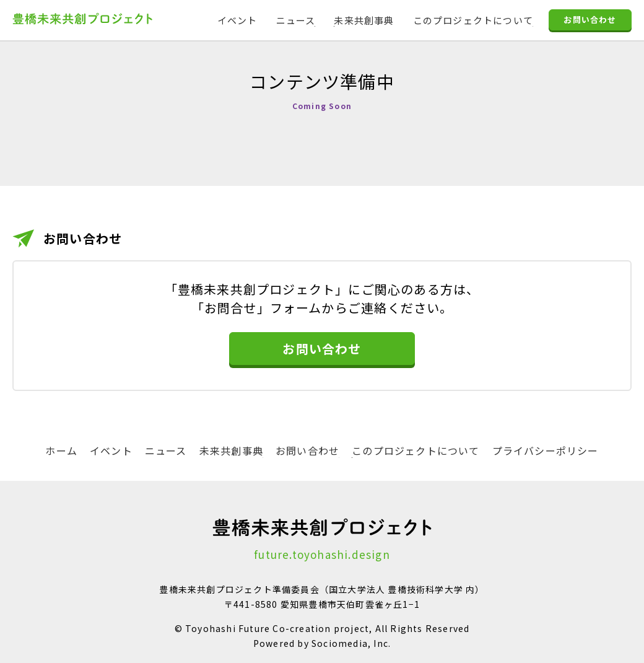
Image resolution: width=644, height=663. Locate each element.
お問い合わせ (590, 21)
